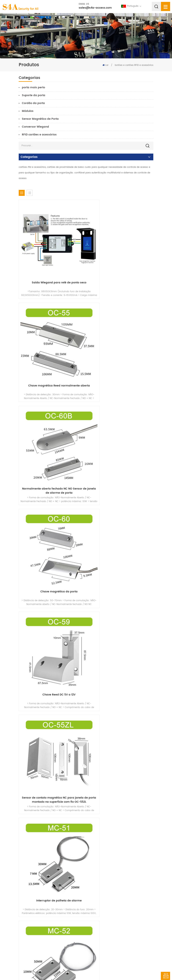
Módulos (28, 111)
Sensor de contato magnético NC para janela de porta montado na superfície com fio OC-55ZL (121, 445)
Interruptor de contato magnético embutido (121, 794)
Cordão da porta (33, 103)
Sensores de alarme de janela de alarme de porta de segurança (52, 620)
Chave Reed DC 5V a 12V (52, 443)
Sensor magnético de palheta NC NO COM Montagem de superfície (121, 708)
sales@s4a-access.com (95, 8)
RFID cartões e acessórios (39, 135)
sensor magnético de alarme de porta (51, 882)
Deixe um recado (165, 976)
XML (116, 970)
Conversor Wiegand (35, 127)
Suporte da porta (34, 95)
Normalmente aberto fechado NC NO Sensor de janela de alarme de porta (51, 357)
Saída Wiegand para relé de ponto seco (51, 267)
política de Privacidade (134, 970)
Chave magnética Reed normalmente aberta (121, 267)
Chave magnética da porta (121, 355)
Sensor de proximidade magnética (121, 882)
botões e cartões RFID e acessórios (134, 65)
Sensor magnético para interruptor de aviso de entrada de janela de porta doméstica (121, 620)
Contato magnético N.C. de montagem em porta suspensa (121, 533)
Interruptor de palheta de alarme (52, 531)
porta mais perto (33, 87)
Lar (105, 65)
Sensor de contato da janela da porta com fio (51, 794)
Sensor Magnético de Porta (40, 119)
